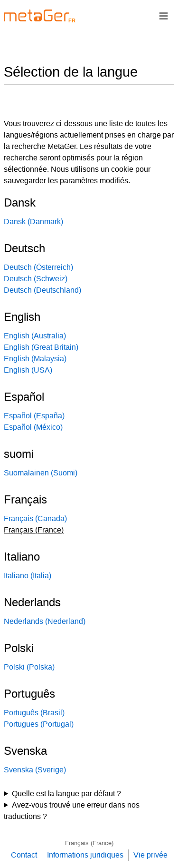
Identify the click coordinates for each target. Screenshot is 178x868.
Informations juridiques (85, 855)
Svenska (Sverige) (35, 770)
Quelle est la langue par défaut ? (66, 794)
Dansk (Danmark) (33, 222)
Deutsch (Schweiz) (36, 279)
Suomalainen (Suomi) (41, 473)
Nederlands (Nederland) (45, 621)
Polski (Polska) (29, 667)
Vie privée (150, 855)
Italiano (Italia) (28, 576)
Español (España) (34, 416)
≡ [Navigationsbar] (164, 15)
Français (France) (89, 843)
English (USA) (28, 370)
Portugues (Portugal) (39, 724)
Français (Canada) (35, 518)
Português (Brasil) (34, 713)
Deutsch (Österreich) (38, 267)
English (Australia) (35, 336)
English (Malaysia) (35, 359)
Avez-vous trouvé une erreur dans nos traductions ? (72, 811)
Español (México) (33, 427)
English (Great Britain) (41, 347)
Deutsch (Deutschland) (42, 290)
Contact (24, 855)
